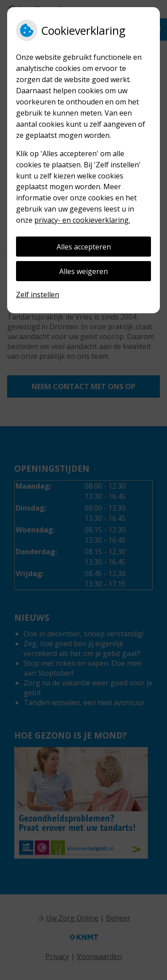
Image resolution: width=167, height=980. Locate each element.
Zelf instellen (38, 295)
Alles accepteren (84, 247)
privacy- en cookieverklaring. (82, 220)
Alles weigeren (83, 271)
